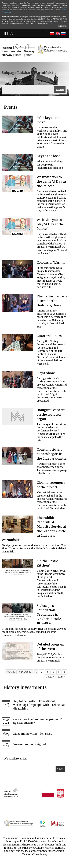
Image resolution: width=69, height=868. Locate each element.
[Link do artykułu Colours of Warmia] (17, 269)
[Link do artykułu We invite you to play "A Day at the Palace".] (17, 226)
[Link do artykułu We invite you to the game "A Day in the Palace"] (17, 184)
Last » (62, 677)
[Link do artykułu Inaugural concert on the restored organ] (17, 416)
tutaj (50, 23)
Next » (50, 677)
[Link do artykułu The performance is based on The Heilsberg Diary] (17, 303)
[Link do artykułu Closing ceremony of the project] (17, 489)
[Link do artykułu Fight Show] (17, 380)
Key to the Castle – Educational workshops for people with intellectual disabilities (39, 705)
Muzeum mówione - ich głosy (33, 734)
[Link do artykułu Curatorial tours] (17, 342)
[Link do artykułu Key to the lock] (17, 163)
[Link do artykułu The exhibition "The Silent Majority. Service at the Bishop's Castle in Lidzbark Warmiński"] (17, 524)
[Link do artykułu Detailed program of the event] (17, 651)
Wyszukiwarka (15, 758)
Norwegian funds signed (30, 744)
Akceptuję (63, 26)
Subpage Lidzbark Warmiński (27, 73)
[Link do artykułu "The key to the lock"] (17, 124)
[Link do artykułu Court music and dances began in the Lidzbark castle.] (17, 456)
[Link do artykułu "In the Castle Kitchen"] (17, 568)
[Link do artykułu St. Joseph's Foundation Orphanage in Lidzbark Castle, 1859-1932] (17, 612)
